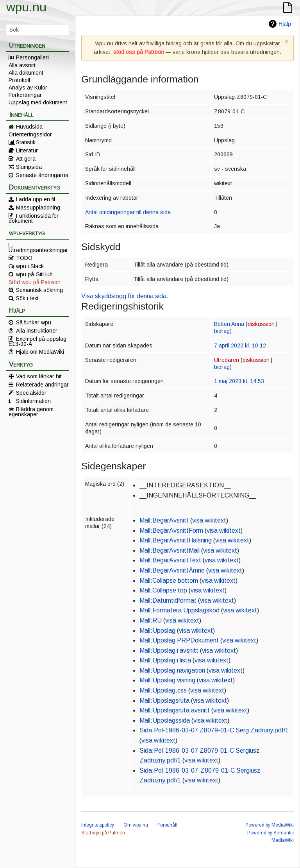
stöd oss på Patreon (139, 52)
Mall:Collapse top (163, 590)
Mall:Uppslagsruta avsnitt (175, 710)
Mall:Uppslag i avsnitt (169, 651)
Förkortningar (25, 95)
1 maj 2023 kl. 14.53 (239, 381)
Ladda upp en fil (36, 199)
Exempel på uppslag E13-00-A (37, 341)
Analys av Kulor (28, 88)
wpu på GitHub (34, 274)
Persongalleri (32, 57)
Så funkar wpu (34, 322)
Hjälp (285, 24)
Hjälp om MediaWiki (40, 352)
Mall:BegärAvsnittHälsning (176, 540)
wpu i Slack (30, 266)
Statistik (26, 142)
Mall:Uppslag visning (167, 680)
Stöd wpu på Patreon (35, 282)
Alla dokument (26, 73)
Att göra (26, 159)
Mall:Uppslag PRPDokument (179, 640)
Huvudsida (29, 127)
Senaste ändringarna (42, 175)
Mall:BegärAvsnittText (170, 560)
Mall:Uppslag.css (163, 690)
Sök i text (27, 298)
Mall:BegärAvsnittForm (171, 531)
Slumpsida (29, 167)
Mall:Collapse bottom (169, 581)
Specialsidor (31, 393)
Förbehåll (167, 825)
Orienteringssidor (30, 134)
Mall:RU (151, 620)
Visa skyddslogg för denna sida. (125, 296)
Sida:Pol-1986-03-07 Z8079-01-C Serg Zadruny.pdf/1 (214, 730)
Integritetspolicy (98, 825)
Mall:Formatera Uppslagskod (179, 610)
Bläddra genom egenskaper (31, 412)
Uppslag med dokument (38, 102)
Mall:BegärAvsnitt (164, 520)
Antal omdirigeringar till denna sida (128, 212)
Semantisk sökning (39, 290)
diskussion (261, 324)
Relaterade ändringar (42, 385)
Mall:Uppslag (157, 631)
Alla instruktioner (37, 331)
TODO (24, 258)
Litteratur (27, 150)
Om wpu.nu (136, 825)
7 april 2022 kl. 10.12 (240, 345)
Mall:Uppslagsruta (164, 701)
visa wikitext (209, 520)
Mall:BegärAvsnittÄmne (172, 570)
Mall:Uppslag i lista (165, 660)
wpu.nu (26, 7)
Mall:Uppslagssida (165, 720)
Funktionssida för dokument (34, 218)
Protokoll (19, 80)
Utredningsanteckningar (38, 250)
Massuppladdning (38, 208)
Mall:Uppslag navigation (172, 670)
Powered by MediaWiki (270, 825)
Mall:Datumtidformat (168, 600)
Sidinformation (33, 401)
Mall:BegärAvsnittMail (170, 550)
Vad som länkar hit (39, 376)
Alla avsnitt (22, 65)
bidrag (222, 331)
